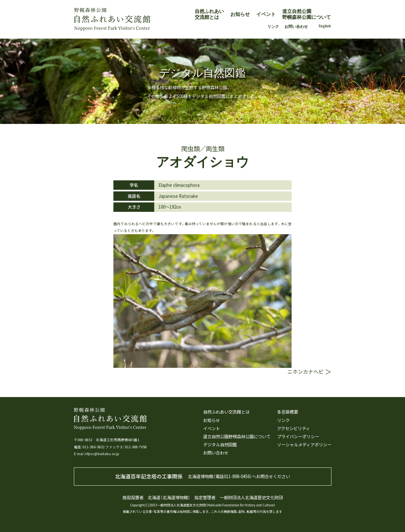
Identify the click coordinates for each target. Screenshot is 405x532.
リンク (273, 26)
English (325, 26)
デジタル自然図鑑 (220, 445)
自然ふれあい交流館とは (209, 14)
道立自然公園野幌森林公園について (307, 14)
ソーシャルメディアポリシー (304, 445)
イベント (266, 14)
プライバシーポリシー (298, 437)
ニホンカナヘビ (306, 372)
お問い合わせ (296, 26)
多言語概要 (288, 412)
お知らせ (240, 14)
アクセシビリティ (294, 429)
